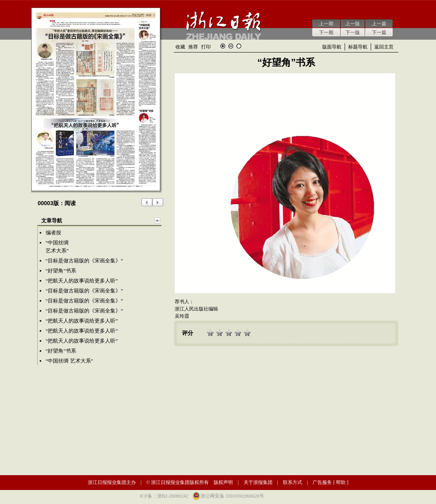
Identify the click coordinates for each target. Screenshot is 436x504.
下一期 (326, 32)
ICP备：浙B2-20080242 (164, 496)
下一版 (353, 32)
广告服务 (322, 482)
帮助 (341, 482)
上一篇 (379, 24)
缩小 (231, 46)
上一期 (326, 24)
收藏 (180, 47)
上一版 (353, 24)
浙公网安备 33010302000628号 (232, 496)
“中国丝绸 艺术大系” (70, 361)
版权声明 (223, 482)
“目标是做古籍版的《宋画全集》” (85, 261)
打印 (206, 47)
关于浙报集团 (258, 482)
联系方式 (293, 482)
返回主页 (384, 47)
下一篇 (379, 32)
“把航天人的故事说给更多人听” (82, 281)
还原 (239, 46)
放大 (223, 46)
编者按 (53, 233)
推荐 (193, 47)
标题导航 (358, 47)
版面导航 (332, 47)
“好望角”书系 (61, 271)
